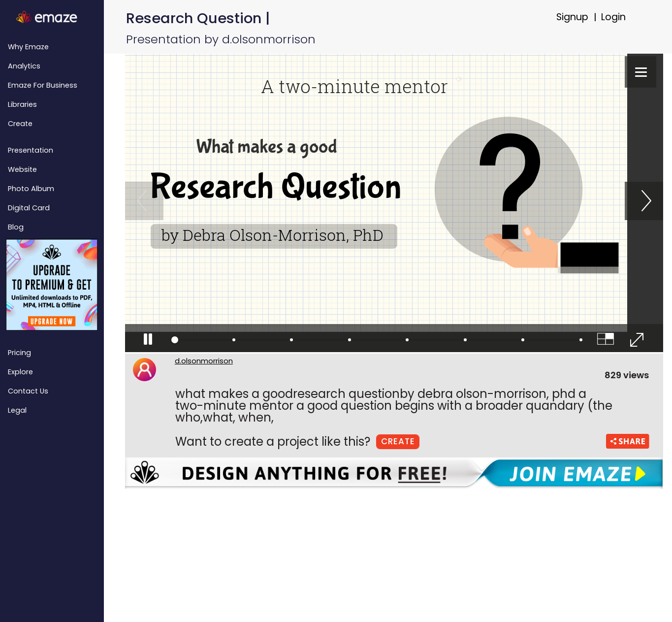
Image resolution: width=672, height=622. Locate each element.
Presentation (31, 150)
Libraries (22, 104)
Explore (20, 372)
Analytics (24, 66)
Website (22, 169)
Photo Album (31, 189)
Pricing (19, 353)
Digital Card (29, 208)
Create (20, 124)
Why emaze (28, 47)
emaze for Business (43, 85)
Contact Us (28, 391)
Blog (16, 227)
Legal (17, 410)
